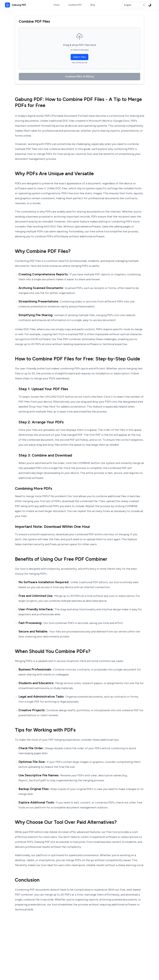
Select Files (79, 57)
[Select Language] (134, 5)
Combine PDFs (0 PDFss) (79, 76)
